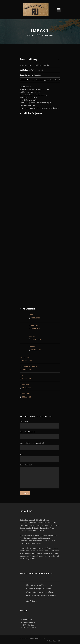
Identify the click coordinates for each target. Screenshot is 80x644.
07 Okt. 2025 (27, 379)
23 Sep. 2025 (27, 397)
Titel (40, 457)
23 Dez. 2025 (27, 370)
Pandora (32, 347)
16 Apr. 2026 (36, 329)
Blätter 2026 (33, 325)
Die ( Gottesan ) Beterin (29, 366)
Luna (31, 315)
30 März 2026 (36, 339)
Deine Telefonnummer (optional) (40, 446)
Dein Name (40, 424)
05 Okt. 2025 (27, 388)
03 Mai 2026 (36, 318)
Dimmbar (37, 75)
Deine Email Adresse (40, 435)
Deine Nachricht (40, 477)
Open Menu (59, 10)
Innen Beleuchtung (38, 80)
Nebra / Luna (25, 357)
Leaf (22, 376)
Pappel (57, 80)
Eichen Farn (24, 385)
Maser (52, 80)
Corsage (32, 336)
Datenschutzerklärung (37, 638)
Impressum (24, 638)
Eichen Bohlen (25, 394)
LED (47, 80)
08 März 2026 (27, 361)
